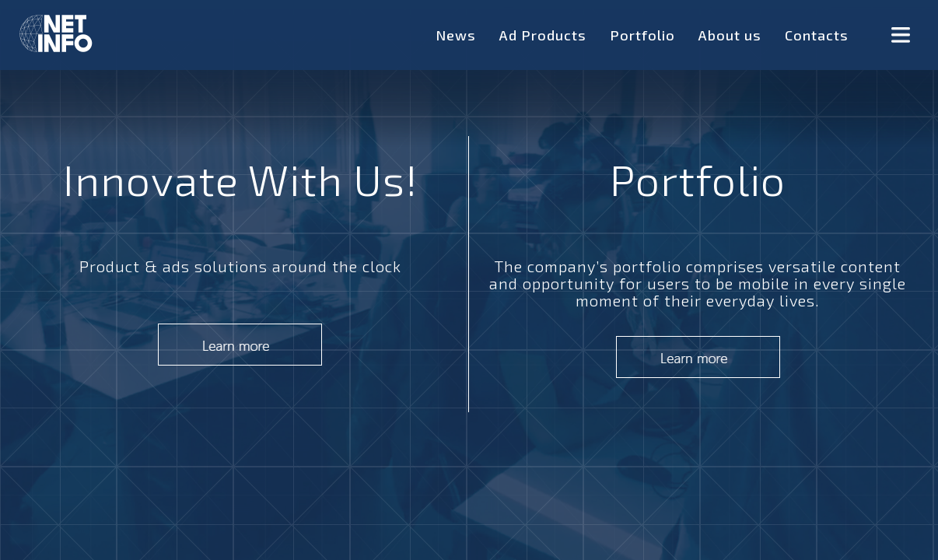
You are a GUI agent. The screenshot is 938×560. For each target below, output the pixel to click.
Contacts (817, 35)
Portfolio (642, 35)
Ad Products (543, 35)
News (456, 35)
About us (730, 35)
